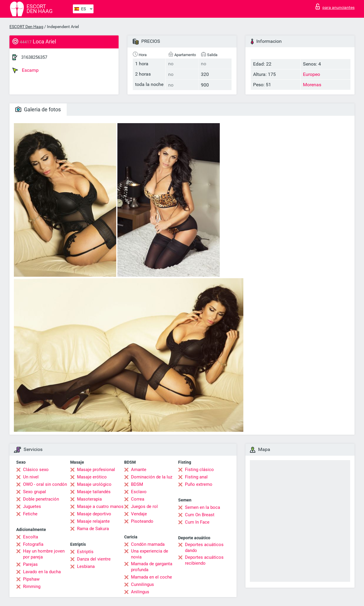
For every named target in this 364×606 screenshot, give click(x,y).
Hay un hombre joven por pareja (44, 554)
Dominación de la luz (152, 477)
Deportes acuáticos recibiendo (204, 560)
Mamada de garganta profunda (152, 567)
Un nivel (31, 477)
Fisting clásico (199, 470)
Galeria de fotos (38, 109)
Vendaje (139, 514)
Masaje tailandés (94, 492)
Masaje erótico (92, 477)
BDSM (137, 484)
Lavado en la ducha (42, 572)
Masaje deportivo (94, 514)
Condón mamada (148, 544)
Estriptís (85, 552)
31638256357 (34, 57)
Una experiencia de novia (150, 554)
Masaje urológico (94, 484)
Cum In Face (197, 522)
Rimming (32, 587)
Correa (138, 499)
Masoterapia (89, 499)
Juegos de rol (144, 506)
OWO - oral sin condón (45, 484)
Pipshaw (31, 579)
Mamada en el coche (151, 577)
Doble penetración (41, 499)
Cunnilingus (142, 584)
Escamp (26, 70)
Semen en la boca (203, 507)
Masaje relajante (93, 521)
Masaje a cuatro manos (100, 506)
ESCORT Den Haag (26, 27)
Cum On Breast (200, 515)
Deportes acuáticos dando (204, 548)
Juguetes (32, 506)
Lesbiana (86, 566)
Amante (139, 470)
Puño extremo (199, 484)
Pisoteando (142, 521)
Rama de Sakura (93, 529)
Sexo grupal (35, 492)
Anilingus (140, 592)
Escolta (31, 537)
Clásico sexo (36, 470)
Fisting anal (196, 477)
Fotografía (33, 544)
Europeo (311, 74)
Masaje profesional (96, 470)
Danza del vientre (94, 559)
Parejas (30, 564)
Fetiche (30, 514)
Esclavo (139, 492)
